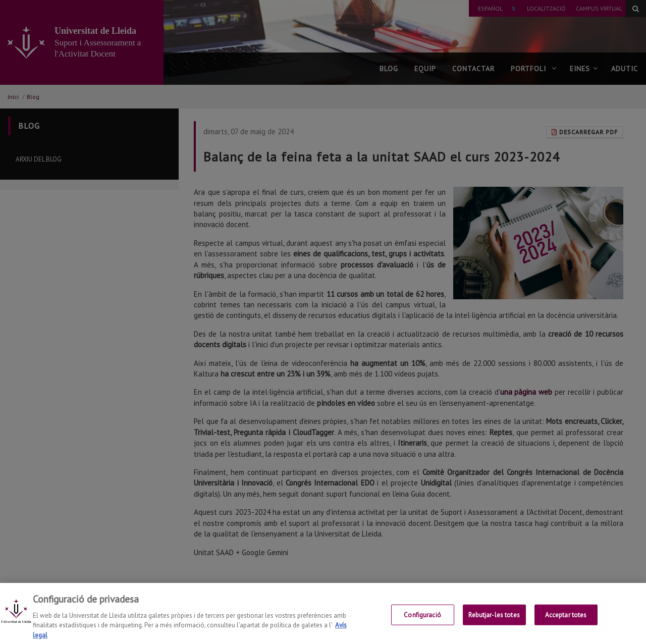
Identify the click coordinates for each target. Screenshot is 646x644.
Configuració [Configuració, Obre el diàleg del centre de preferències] (422, 622)
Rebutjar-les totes (494, 622)
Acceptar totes (566, 622)
